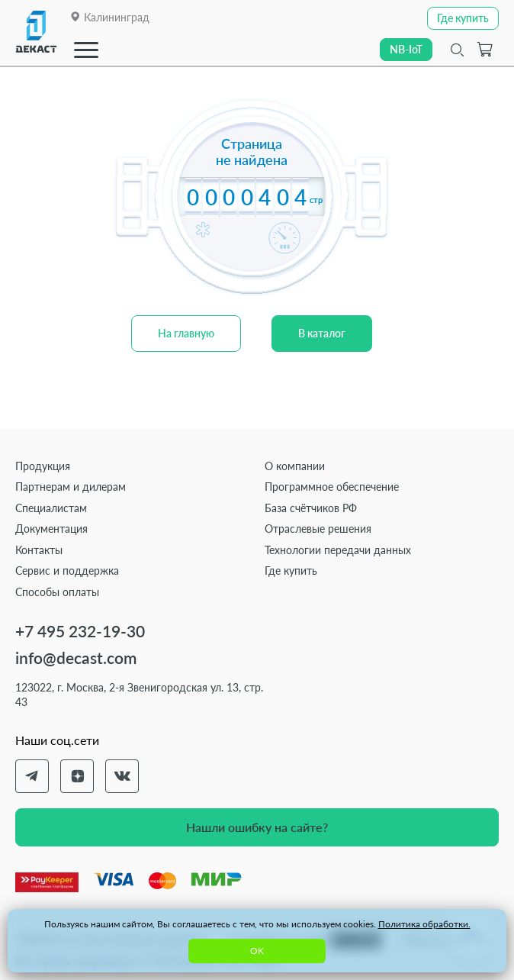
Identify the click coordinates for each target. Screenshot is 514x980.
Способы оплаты (57, 592)
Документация (51, 529)
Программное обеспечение (332, 487)
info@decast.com (76, 658)
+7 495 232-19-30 (80, 631)
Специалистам (51, 508)
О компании (295, 466)
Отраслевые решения (318, 529)
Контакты (39, 550)
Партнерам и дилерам (71, 487)
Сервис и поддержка (67, 571)
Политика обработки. (424, 924)
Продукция (43, 466)
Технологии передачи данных (338, 550)
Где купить (291, 571)
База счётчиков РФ (311, 508)
